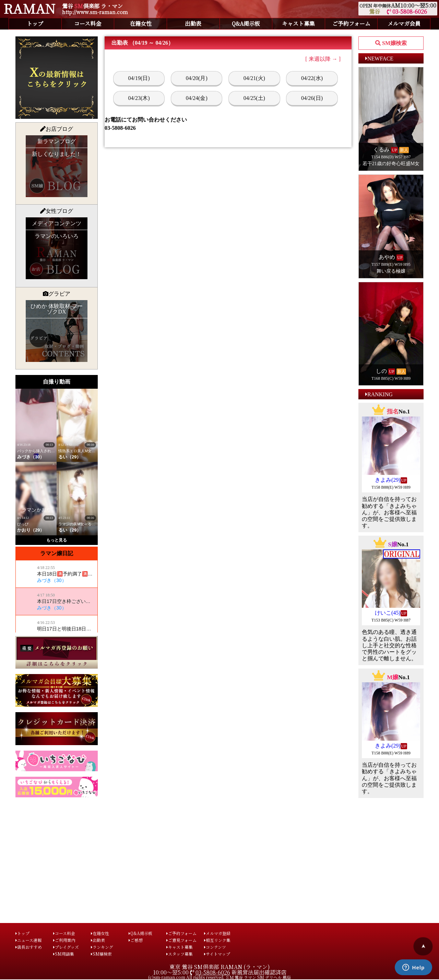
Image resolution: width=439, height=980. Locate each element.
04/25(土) (254, 98)
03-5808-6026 (407, 12)
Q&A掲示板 (246, 24)
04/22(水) (312, 78)
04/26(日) (312, 98)
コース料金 (88, 24)
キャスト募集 (298, 24)
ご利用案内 (64, 940)
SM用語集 (64, 954)
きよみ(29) (388, 480)
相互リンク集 (217, 940)
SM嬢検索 (101, 954)
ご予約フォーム (351, 24)
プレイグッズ (66, 947)
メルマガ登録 (217, 933)
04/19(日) (139, 78)
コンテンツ (215, 947)
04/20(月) (197, 78)
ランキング (102, 947)
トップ (35, 24)
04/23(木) (139, 98)
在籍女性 (141, 24)
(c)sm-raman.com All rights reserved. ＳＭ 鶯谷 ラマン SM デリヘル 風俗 (219, 977)
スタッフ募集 (180, 954)
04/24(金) (197, 98)
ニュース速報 (28, 940)
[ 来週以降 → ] (323, 59)
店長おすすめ (29, 947)
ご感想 (136, 940)
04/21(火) (254, 78)
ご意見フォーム (181, 940)
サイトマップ (217, 954)
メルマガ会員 (404, 24)
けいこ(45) (388, 613)
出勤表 (193, 24)
